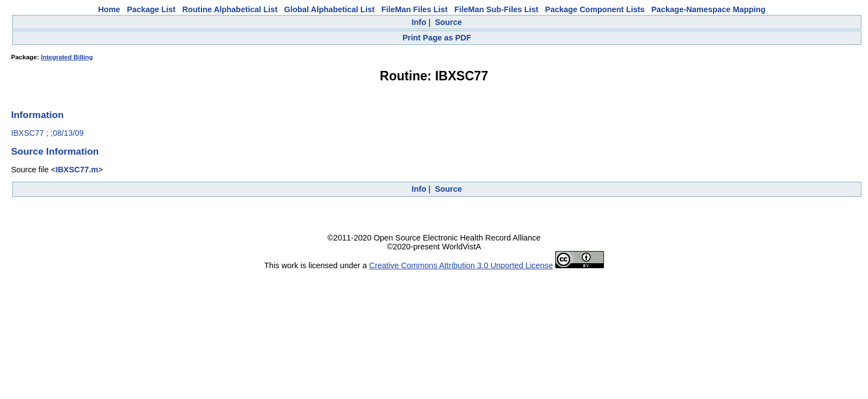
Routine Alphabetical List (230, 9)
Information (37, 115)
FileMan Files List (415, 9)
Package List (151, 9)
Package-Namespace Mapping (709, 9)
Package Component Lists (595, 9)
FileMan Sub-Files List (497, 9)
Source (449, 22)
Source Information (55, 151)
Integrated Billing (67, 57)
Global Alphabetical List (329, 9)
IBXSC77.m (77, 170)
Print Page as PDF (437, 38)
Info (419, 22)
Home (109, 9)
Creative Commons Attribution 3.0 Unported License (461, 265)
